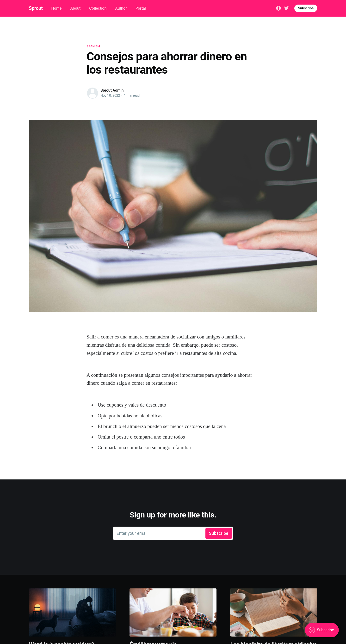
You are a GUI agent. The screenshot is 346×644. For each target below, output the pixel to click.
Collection (98, 8)
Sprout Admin (112, 90)
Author (121, 8)
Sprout (36, 8)
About (75, 8)
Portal (141, 8)
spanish (93, 46)
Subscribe (306, 8)
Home (56, 8)
